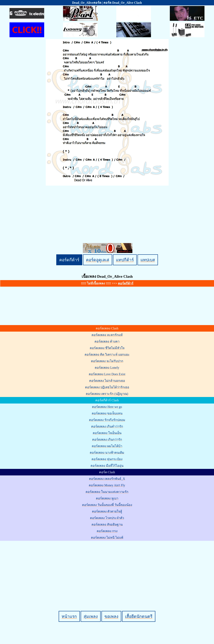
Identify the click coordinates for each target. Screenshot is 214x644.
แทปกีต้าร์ (125, 260)
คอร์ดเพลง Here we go (107, 407)
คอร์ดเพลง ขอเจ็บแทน (107, 413)
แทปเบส (148, 260)
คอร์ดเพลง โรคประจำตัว (107, 518)
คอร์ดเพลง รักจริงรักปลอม (107, 420)
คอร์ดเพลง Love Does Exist (107, 374)
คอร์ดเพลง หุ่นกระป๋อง (107, 459)
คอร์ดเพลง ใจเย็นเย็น (107, 433)
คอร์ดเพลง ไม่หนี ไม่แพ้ (107, 538)
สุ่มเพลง (91, 616)
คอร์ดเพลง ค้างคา (107, 341)
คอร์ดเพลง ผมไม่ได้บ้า (107, 446)
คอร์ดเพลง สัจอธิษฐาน (107, 524)
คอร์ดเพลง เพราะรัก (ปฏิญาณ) (107, 394)
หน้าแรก (69, 616)
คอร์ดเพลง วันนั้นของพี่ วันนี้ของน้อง (107, 505)
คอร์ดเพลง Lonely (107, 368)
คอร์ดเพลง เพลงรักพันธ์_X (107, 479)
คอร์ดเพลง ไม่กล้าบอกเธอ (107, 381)
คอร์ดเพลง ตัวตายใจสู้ (107, 511)
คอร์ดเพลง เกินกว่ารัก (107, 439)
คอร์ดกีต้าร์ (69, 260)
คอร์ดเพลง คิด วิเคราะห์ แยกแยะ (107, 354)
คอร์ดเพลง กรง (107, 531)
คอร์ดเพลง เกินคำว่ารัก (107, 426)
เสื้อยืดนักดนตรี (139, 616)
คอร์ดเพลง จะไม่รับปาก (107, 361)
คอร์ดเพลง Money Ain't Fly (107, 485)
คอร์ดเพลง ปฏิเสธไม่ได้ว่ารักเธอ (107, 387)
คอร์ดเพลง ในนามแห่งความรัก (107, 492)
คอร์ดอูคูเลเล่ (98, 260)
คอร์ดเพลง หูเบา (107, 498)
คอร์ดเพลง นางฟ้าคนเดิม (107, 453)
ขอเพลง (111, 616)
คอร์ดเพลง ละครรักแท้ (107, 335)
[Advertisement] (108, 569)
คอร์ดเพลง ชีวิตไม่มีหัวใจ (107, 348)
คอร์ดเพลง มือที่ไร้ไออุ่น (107, 466)
